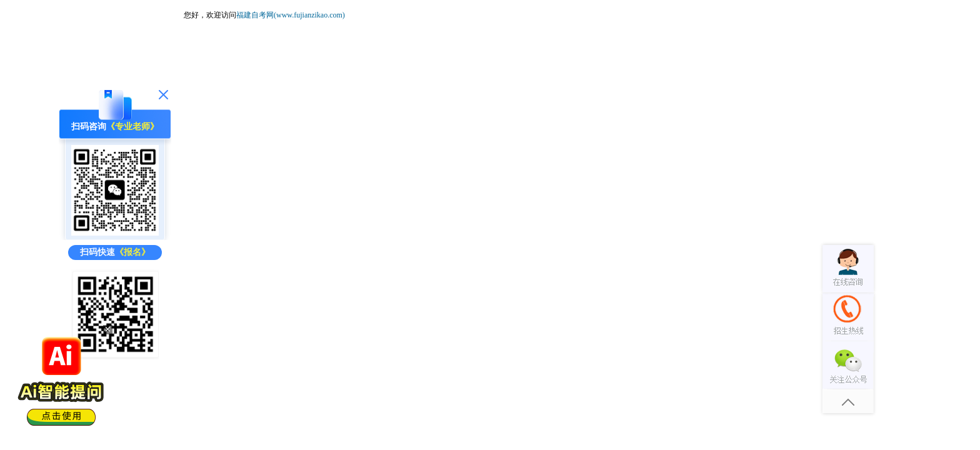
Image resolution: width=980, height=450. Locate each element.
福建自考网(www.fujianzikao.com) (291, 15)
